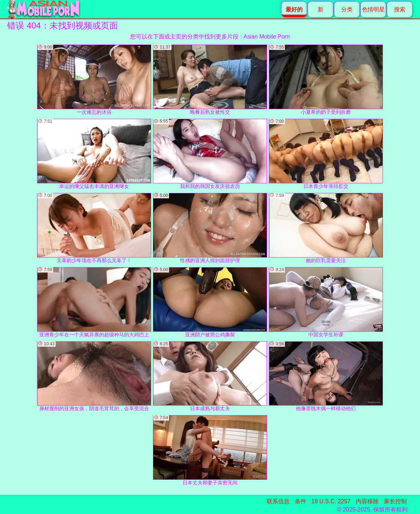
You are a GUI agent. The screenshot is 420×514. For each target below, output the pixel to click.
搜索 (400, 9)
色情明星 (373, 9)
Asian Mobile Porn (267, 37)
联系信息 (278, 501)
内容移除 (367, 501)
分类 (347, 9)
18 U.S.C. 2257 (331, 501)
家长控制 (395, 501)
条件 (301, 501)
